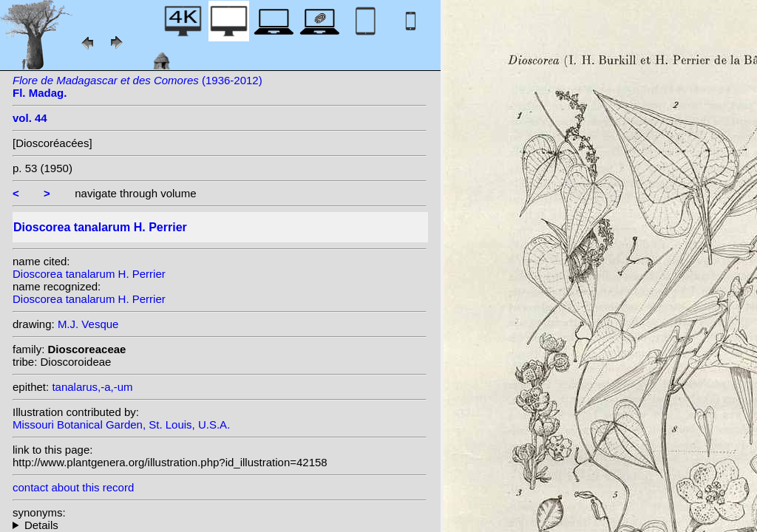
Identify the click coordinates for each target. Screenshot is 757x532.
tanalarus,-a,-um (92, 387)
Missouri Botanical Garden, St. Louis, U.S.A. (121, 424)
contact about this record (73, 487)
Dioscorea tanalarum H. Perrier (89, 274)
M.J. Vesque (88, 324)
